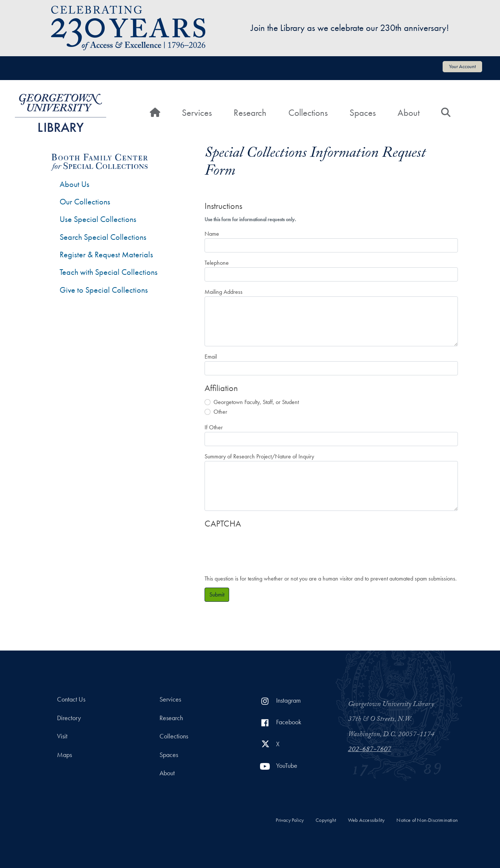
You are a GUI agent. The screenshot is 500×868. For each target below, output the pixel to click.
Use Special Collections (98, 219)
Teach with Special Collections (109, 272)
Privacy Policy (290, 820)
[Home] (155, 113)
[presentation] (261, 548)
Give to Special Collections (104, 290)
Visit (62, 736)
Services (197, 113)
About (409, 113)
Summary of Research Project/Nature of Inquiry (259, 456)
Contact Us (71, 699)
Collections (308, 113)
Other (220, 412)
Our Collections (85, 202)
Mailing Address (224, 292)
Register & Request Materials (106, 255)
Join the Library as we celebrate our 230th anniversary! (350, 28)
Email (211, 357)
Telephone (217, 263)
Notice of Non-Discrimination (427, 820)
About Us (75, 184)
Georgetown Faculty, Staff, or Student (256, 402)
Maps (64, 755)
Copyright (326, 820)
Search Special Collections (103, 237)
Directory (69, 718)
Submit (217, 594)
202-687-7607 (370, 750)
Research (250, 113)
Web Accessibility (366, 820)
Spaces (363, 113)
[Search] (446, 113)
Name (212, 234)
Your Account (462, 66)
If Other (214, 427)
